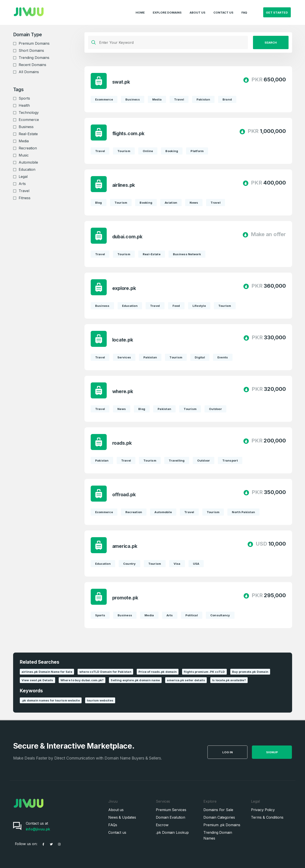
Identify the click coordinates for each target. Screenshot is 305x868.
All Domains (29, 72)
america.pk (125, 546)
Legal (23, 177)
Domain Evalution (171, 817)
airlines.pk (124, 185)
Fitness (25, 198)
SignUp (281, 752)
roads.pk (122, 443)
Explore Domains (167, 8)
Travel (24, 191)
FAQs (113, 825)
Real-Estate (28, 134)
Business (26, 127)
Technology (29, 113)
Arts (22, 184)
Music (24, 155)
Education (27, 169)
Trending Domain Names (218, 835)
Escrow (162, 825)
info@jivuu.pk (38, 829)
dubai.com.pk (128, 237)
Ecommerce (29, 120)
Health (24, 105)
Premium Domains (34, 43)
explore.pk (125, 288)
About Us (198, 8)
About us (116, 810)
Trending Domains (34, 58)
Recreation (28, 148)
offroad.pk (124, 495)
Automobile (28, 162)
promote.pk (126, 598)
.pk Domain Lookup (172, 832)
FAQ (244, 8)
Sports (24, 98)
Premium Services (171, 810)
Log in (237, 752)
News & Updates (122, 817)
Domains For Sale (218, 810)
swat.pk (122, 82)
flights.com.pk (129, 134)
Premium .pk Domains (222, 825)
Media (24, 141)
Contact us (117, 832)
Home (140, 8)
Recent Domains (32, 65)
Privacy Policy (263, 810)
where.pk (123, 391)
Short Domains (31, 50)
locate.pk (123, 340)
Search (271, 42)
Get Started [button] (277, 8)
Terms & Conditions (267, 817)
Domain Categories (219, 817)
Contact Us (223, 8)
